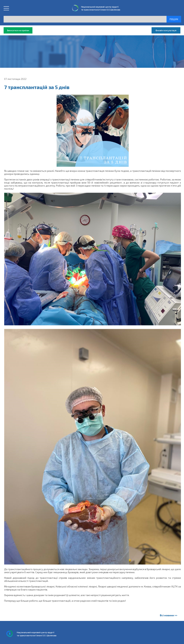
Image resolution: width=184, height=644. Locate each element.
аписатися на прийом (18, 30)
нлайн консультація (166, 30)
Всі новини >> (169, 615)
